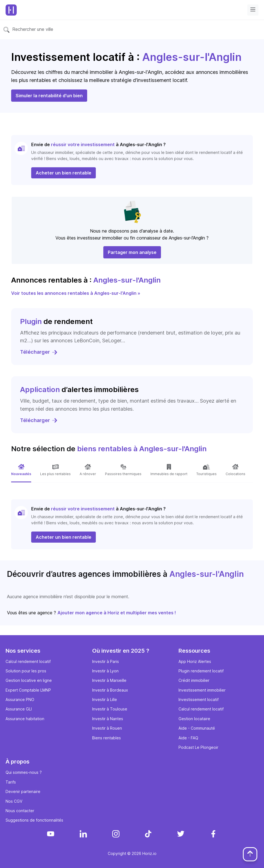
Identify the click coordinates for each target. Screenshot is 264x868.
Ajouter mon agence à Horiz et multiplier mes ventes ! (117, 613)
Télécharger (39, 352)
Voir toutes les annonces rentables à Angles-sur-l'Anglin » (76, 293)
